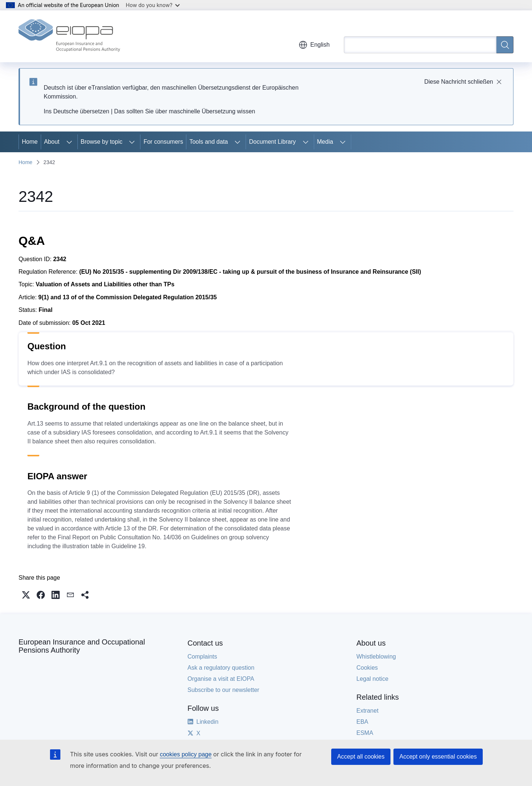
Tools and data (209, 142)
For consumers (163, 142)
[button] (26, 595)
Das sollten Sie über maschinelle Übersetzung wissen (185, 111)
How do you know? (153, 5)
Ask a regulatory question (221, 668)
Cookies (367, 668)
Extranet (368, 711)
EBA (362, 722)
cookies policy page (186, 754)
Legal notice (372, 679)
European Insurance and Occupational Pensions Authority (82, 646)
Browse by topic (102, 142)
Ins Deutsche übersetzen (77, 111)
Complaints (202, 657)
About (52, 142)
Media (325, 142)
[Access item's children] (69, 142)
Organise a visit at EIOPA (221, 679)
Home (30, 142)
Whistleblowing (376, 657)
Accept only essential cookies (438, 757)
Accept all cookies (361, 757)
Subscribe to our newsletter (223, 690)
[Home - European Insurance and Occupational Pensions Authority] (69, 36)
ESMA (365, 733)
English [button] (314, 45)
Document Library (272, 142)
